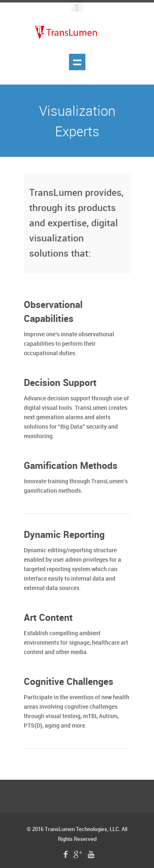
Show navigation (77, 62)
